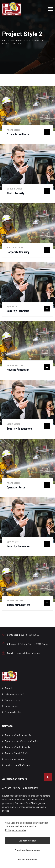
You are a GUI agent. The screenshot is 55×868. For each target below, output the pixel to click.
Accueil (8, 688)
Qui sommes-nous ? (14, 694)
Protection (13, 130)
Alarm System (15, 365)
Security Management (20, 428)
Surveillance (15, 189)
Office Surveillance (18, 134)
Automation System (18, 605)
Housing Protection (18, 370)
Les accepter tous (27, 841)
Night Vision (14, 424)
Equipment (13, 306)
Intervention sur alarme (16, 759)
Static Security (16, 193)
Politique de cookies (16, 830)
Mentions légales (13, 712)
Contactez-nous (13, 700)
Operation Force (16, 487)
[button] (48, 777)
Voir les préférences (27, 860)
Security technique (18, 311)
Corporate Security (18, 252)
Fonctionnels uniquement (27, 850)
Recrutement (11, 706)
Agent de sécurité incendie (18, 747)
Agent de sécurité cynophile (18, 735)
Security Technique (18, 546)
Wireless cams (15, 248)
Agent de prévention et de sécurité (21, 741)
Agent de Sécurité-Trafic (17, 753)
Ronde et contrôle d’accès (17, 765)
